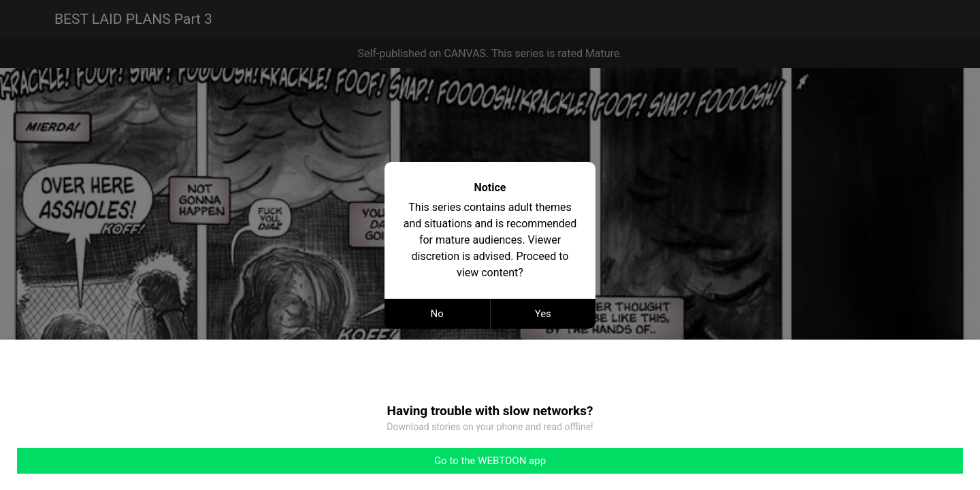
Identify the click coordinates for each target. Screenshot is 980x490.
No (437, 314)
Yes (543, 314)
